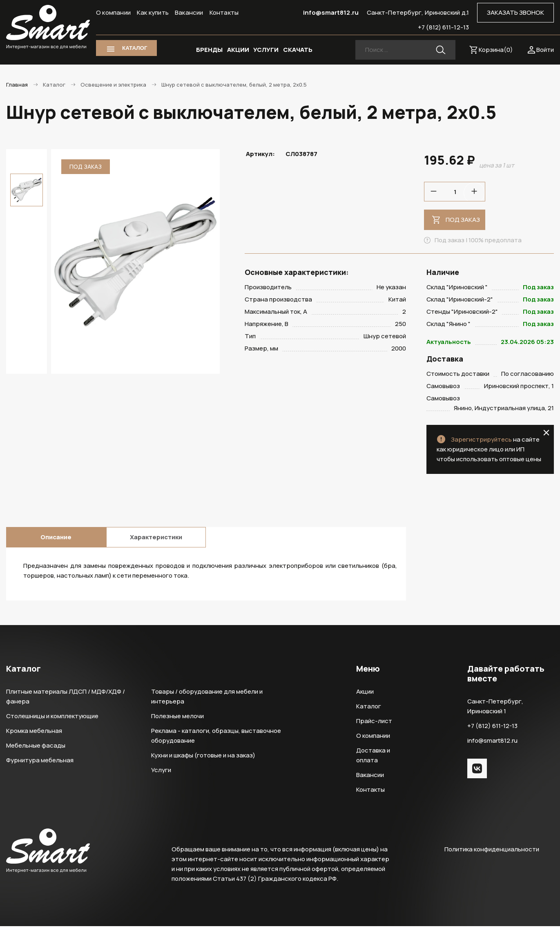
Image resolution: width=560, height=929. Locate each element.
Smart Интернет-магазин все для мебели (48, 27)
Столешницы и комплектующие (52, 719)
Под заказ (463, 220)
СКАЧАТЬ (298, 50)
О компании (113, 12)
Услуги (161, 773)
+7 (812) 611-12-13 (443, 27)
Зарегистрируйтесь (481, 442)
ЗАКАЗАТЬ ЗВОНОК (515, 12)
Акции (365, 694)
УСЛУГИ (266, 50)
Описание (56, 540)
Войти (545, 50)
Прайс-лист (374, 724)
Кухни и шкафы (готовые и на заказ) (203, 758)
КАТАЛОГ (135, 48)
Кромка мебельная (34, 734)
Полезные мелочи (177, 719)
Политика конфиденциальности (492, 852)
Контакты (224, 12)
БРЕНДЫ (209, 50)
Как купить (153, 12)
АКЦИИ (238, 50)
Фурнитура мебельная (40, 763)
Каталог (369, 709)
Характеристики (156, 540)
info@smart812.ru (331, 12)
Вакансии (189, 12)
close (546, 435)
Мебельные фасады (36, 748)
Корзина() (496, 50)
